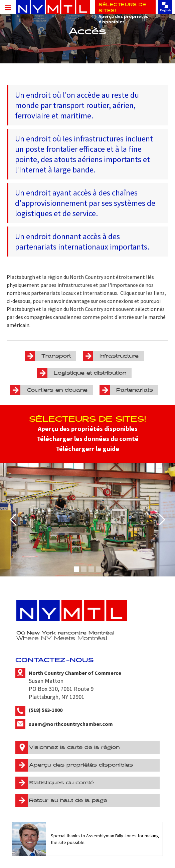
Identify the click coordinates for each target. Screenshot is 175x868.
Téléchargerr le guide (87, 449)
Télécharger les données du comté (88, 439)
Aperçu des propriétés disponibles (88, 428)
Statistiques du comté (61, 783)
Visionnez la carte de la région (74, 747)
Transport (56, 356)
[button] (7, 7)
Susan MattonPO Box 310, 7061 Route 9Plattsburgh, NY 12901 (75, 685)
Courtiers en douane (57, 390)
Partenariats (135, 390)
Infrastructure (119, 356)
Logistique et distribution (90, 373)
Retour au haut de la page (68, 800)
